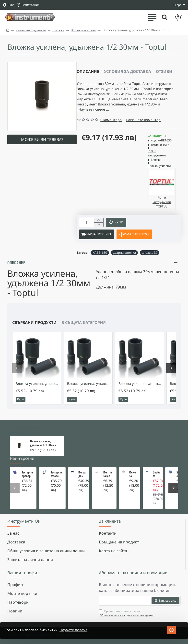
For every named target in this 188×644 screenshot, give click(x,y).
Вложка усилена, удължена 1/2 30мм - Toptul (43, 443)
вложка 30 (150, 258)
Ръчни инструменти (31, 30)
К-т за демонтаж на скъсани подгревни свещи (82, 474)
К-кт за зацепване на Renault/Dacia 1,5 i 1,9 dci (108, 474)
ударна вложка (124, 258)
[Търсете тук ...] (164, 17)
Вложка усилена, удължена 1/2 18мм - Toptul (141, 389)
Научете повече (80, 630)
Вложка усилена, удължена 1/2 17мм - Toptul (38, 389)
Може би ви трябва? (42, 139)
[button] (118, 227)
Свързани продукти (34, 328)
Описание (88, 71)
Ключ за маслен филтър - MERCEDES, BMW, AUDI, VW (133, 474)
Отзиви (164, 71)
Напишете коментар (143, 124)
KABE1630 (100, 258)
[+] (99, 225)
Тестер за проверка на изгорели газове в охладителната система (28, 474)
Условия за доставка (128, 71)
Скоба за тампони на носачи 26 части (156, 474)
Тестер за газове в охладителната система (57, 474)
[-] (99, 230)
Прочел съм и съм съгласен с (127, 613)
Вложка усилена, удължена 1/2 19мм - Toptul (89, 389)
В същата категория (84, 328)
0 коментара (111, 124)
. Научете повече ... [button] (132, 113)
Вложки (58, 30)
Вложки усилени (83, 30)
